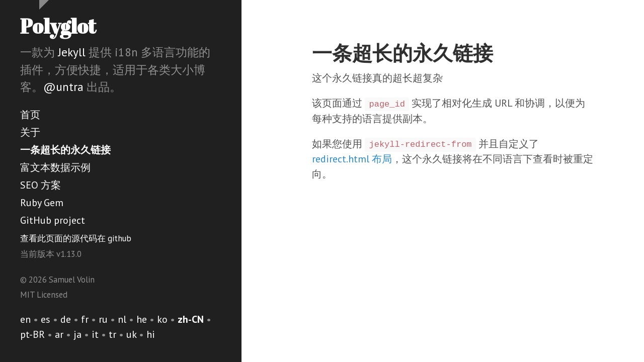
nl (122, 319)
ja (77, 334)
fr (85, 319)
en (25, 319)
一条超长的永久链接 (65, 150)
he (142, 319)
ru (103, 319)
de (66, 319)
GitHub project (53, 220)
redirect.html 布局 (352, 159)
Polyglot (58, 26)
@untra (63, 87)
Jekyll (72, 52)
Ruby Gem (42, 203)
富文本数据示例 (55, 167)
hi (151, 334)
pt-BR (32, 334)
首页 (30, 115)
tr (112, 334)
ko (162, 319)
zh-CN (191, 319)
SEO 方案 (41, 185)
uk (131, 334)
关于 (30, 132)
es (46, 319)
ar (59, 334)
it (95, 334)
